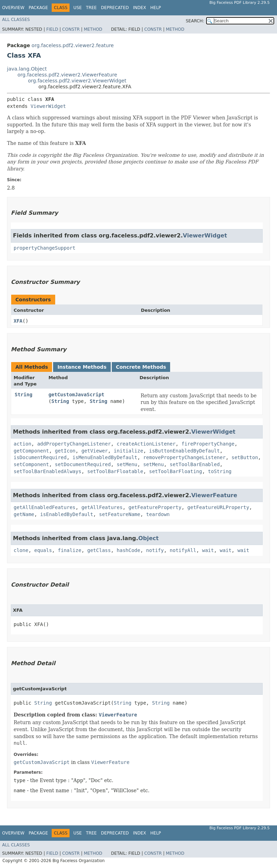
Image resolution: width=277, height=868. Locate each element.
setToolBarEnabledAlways (48, 471)
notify (155, 550)
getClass (99, 550)
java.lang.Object (27, 69)
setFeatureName (119, 514)
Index (140, 8)
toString (220, 471)
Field (52, 29)
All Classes (16, 20)
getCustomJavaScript (76, 395)
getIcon (65, 451)
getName (24, 514)
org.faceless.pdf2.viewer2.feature (72, 45)
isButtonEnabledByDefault (184, 451)
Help (156, 8)
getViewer (95, 451)
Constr (71, 29)
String (24, 395)
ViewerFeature (214, 495)
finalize (69, 550)
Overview (13, 8)
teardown (158, 514)
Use (78, 8)
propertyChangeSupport (45, 248)
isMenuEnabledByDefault (105, 457)
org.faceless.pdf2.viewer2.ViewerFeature (67, 75)
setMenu (127, 464)
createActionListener (146, 444)
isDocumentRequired (40, 457)
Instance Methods (82, 367)
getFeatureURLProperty (218, 507)
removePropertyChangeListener (184, 457)
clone (21, 550)
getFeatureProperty (155, 507)
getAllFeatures (102, 507)
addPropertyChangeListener (74, 444)
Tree (91, 8)
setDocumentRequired (83, 464)
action (23, 444)
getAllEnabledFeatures (45, 507)
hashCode (128, 550)
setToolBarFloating (176, 471)
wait (208, 550)
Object (149, 538)
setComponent (31, 464)
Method (93, 29)
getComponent (31, 451)
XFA (18, 321)
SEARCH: (195, 21)
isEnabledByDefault (67, 514)
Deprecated (115, 8)
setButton (245, 457)
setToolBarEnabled (195, 464)
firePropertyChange (208, 444)
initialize (129, 451)
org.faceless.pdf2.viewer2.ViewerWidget (77, 81)
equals (43, 550)
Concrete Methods (141, 367)
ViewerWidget (48, 106)
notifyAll (183, 550)
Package (38, 8)
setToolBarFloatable (115, 471)
